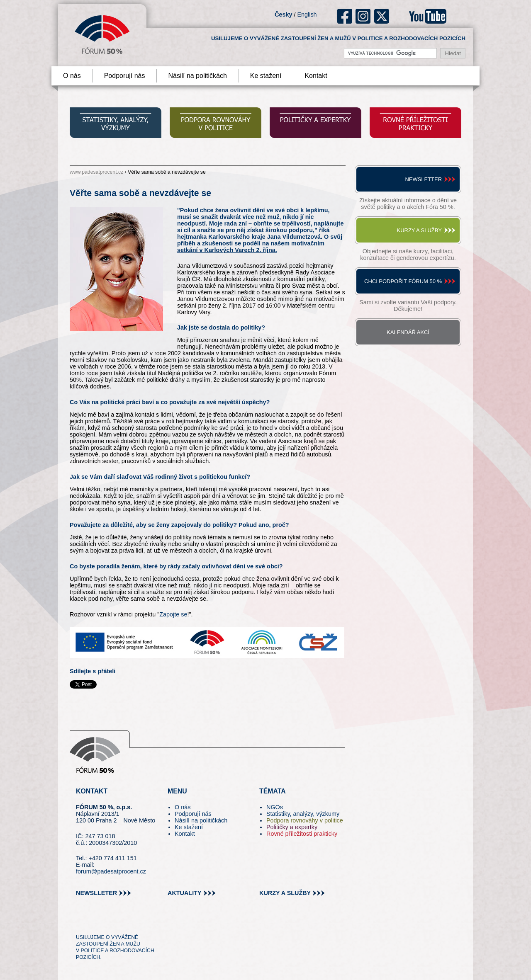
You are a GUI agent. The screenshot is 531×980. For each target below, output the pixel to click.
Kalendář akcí (408, 332)
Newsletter (423, 179)
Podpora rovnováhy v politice (305, 820)
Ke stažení (266, 76)
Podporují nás (125, 76)
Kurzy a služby (419, 230)
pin (95, 922)
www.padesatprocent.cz (96, 172)
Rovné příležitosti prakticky (302, 834)
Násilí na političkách (197, 76)
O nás (72, 76)
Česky (283, 15)
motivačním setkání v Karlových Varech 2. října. (251, 247)
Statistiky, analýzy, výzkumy (303, 814)
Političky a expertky (292, 827)
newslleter (96, 893)
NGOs (275, 807)
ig (363, 16)
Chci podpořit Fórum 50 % (403, 281)
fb (345, 16)
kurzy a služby (285, 893)
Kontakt (316, 76)
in (123, 922)
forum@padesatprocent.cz (111, 871)
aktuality (185, 893)
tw (82, 922)
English (307, 15)
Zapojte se (173, 614)
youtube (428, 16)
